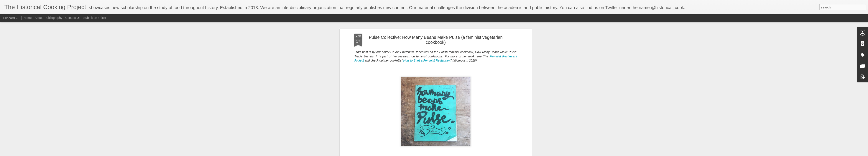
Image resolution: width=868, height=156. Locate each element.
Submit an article (95, 18)
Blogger (470, 154)
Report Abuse (482, 154)
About (39, 18)
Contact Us (73, 18)
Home (27, 18)
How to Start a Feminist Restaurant (427, 30)
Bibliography (54, 18)
